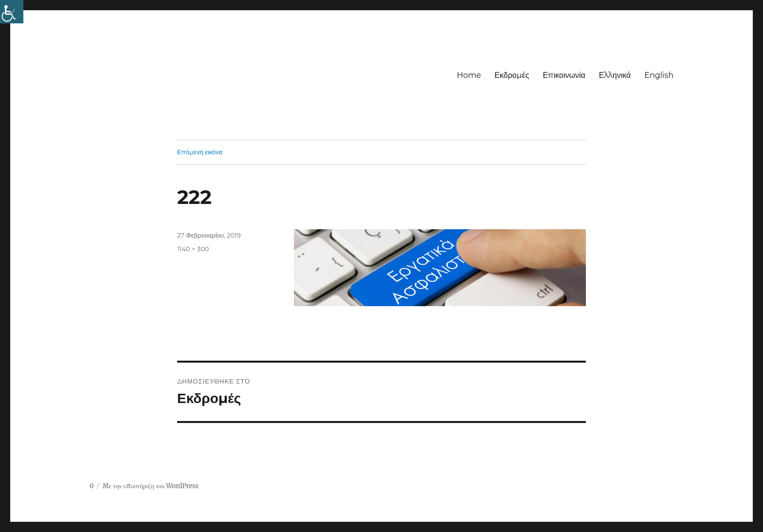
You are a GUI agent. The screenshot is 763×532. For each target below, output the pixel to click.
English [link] (659, 75)
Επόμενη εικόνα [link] (200, 152)
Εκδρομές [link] (512, 75)
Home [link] (469, 75)
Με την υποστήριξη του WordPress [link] (151, 486)
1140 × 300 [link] (193, 249)
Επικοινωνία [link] (564, 75)
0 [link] (91, 486)
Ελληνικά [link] (615, 75)
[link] (12, 12)
